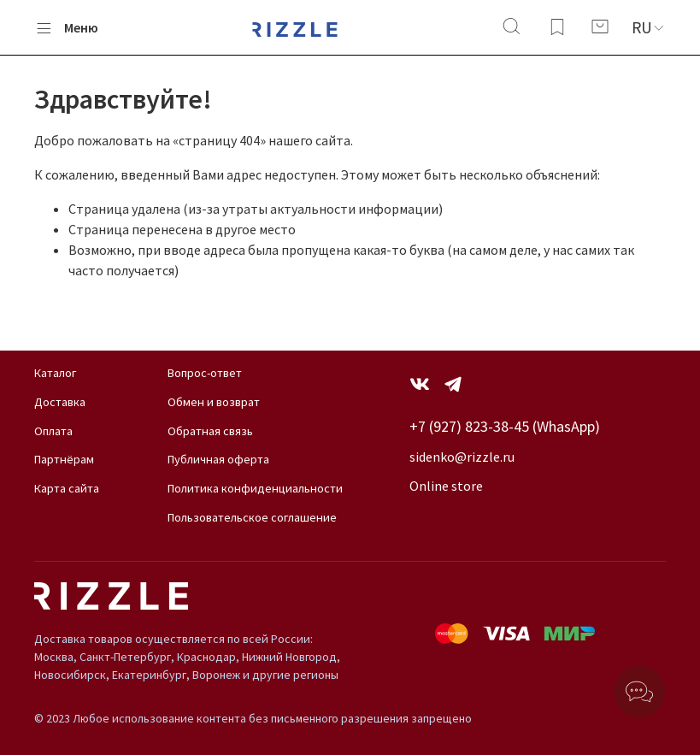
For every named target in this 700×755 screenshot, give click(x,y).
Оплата (53, 431)
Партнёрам (64, 459)
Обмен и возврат (214, 402)
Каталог (56, 373)
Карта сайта (67, 488)
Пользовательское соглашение (252, 517)
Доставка (60, 402)
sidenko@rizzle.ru (462, 457)
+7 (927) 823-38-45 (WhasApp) (505, 426)
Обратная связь (210, 431)
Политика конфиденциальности (255, 488)
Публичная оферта (218, 459)
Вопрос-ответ (205, 373)
